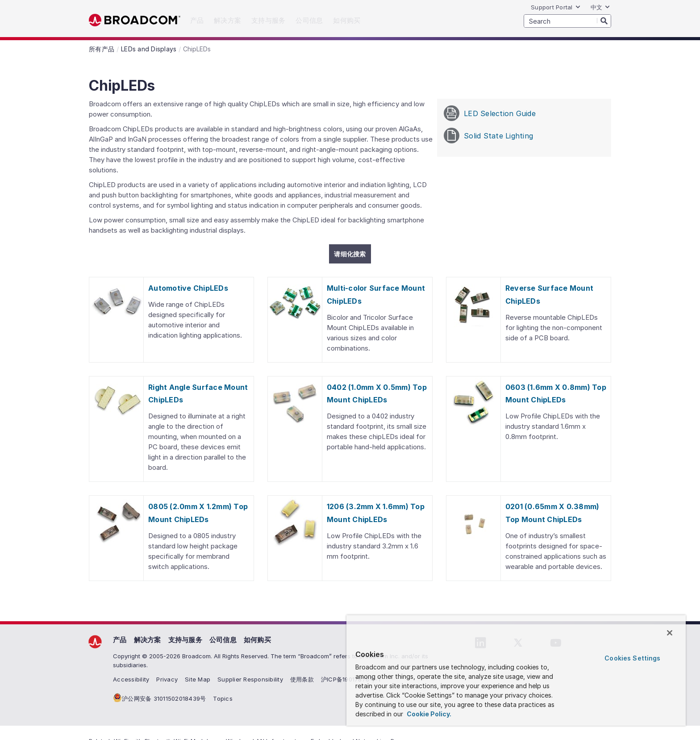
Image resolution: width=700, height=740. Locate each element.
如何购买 (257, 640)
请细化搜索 (350, 254)
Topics (223, 698)
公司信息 (223, 640)
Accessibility (131, 679)
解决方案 (148, 640)
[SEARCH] (567, 21)
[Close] (670, 633)
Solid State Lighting (488, 136)
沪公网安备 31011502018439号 (164, 698)
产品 (120, 640)
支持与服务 (185, 640)
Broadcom (135, 20)
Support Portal (556, 7)
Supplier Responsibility (250, 679)
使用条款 (302, 679)
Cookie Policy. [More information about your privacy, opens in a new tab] (428, 714)
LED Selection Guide (490, 113)
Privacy (167, 679)
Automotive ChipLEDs (188, 288)
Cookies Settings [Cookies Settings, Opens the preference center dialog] (632, 658)
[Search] (604, 21)
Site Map (198, 679)
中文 (601, 7)
